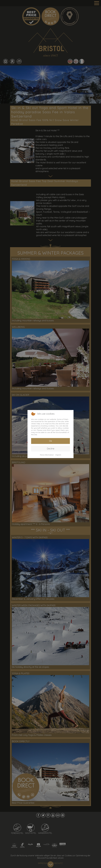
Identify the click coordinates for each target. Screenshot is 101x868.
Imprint (58, 455)
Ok (50, 441)
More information (47, 455)
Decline (51, 449)
